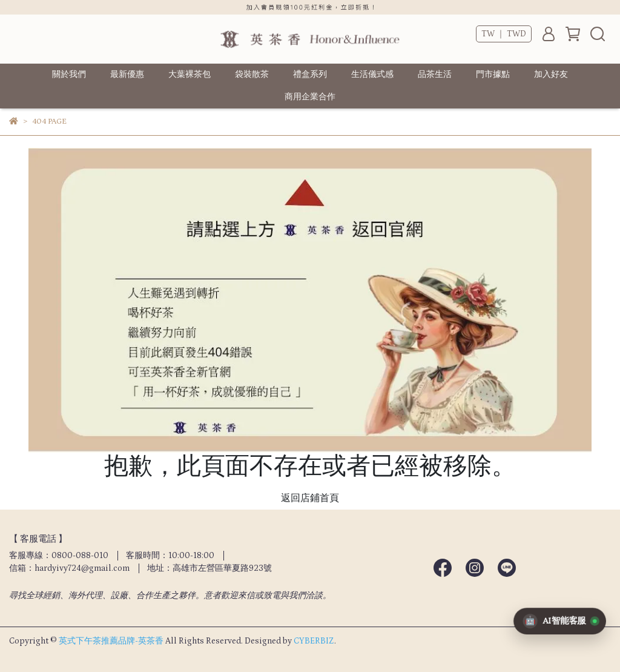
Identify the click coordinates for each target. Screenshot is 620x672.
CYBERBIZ (314, 641)
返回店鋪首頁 (310, 498)
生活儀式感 (372, 75)
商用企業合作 (310, 97)
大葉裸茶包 (190, 75)
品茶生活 (435, 75)
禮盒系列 (310, 75)
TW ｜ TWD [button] (504, 34)
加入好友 (551, 75)
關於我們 (69, 75)
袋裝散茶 (252, 75)
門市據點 (493, 75)
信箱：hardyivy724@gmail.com (69, 568)
